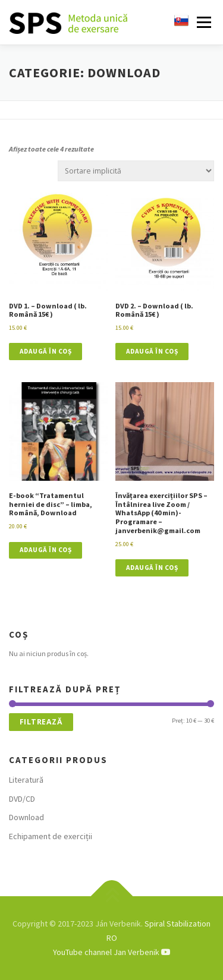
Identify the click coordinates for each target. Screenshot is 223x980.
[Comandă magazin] (136, 171)
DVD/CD (22, 799)
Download (26, 817)
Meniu (203, 22)
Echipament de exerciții (51, 836)
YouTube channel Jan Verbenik (112, 952)
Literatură (26, 780)
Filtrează (41, 722)
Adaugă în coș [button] (46, 351)
